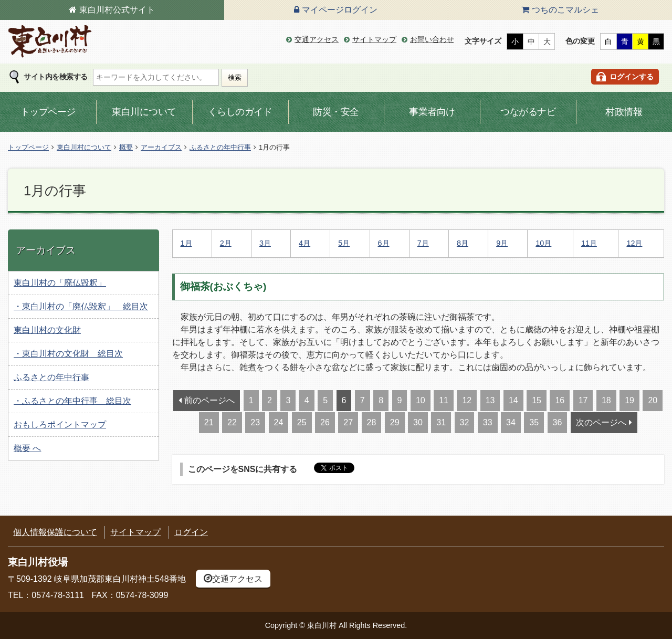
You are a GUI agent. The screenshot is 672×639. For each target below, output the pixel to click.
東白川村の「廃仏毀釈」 (60, 283)
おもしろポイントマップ (60, 425)
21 (209, 422)
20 (653, 400)
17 (583, 400)
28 (372, 422)
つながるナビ (528, 112)
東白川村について (84, 147)
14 (513, 400)
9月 (502, 243)
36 (558, 422)
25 (302, 422)
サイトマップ (374, 39)
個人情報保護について (55, 532)
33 (488, 422)
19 (629, 400)
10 (421, 400)
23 (255, 422)
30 (418, 422)
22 (232, 422)
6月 (384, 243)
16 (560, 400)
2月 (226, 243)
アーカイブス (161, 147)
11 (444, 400)
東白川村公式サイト (117, 10)
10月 (543, 243)
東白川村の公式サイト (50, 42)
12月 (634, 243)
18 (606, 400)
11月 (589, 243)
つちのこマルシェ (565, 10)
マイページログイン (340, 10)
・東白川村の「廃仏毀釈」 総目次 (81, 306)
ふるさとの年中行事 (220, 147)
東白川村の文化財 (47, 330)
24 (279, 422)
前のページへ (209, 400)
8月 (463, 243)
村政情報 (624, 112)
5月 (344, 243)
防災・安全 (336, 112)
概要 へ (27, 448)
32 (465, 422)
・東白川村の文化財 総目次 (68, 354)
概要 (126, 147)
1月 (186, 243)
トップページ (48, 112)
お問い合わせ (432, 39)
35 (534, 422)
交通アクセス (317, 39)
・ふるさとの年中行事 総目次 (72, 401)
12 (467, 400)
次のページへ (601, 422)
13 (490, 400)
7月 (423, 243)
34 (511, 422)
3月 (265, 243)
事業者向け (432, 112)
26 (325, 422)
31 (441, 422)
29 (395, 422)
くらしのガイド (240, 112)
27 (348, 422)
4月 (304, 243)
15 (537, 400)
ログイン (191, 532)
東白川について (144, 112)
